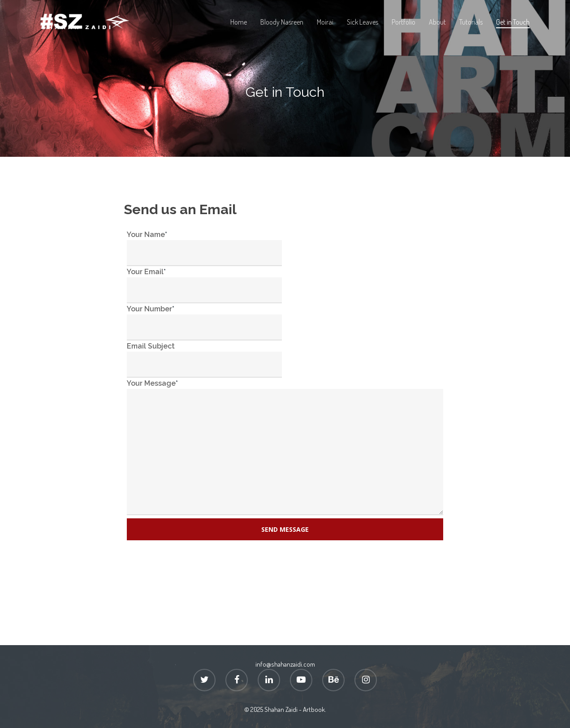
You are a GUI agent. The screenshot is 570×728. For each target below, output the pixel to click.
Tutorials (471, 22)
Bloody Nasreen (282, 22)
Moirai (325, 22)
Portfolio (404, 22)
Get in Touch (513, 22)
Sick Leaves (363, 22)
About (437, 22)
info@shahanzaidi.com (285, 664)
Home (239, 22)
